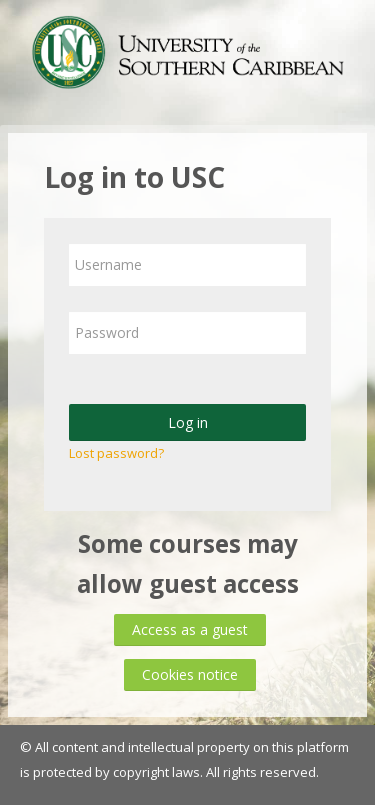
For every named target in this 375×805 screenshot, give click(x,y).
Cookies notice (190, 674)
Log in (188, 422)
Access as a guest (190, 629)
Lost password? (116, 453)
